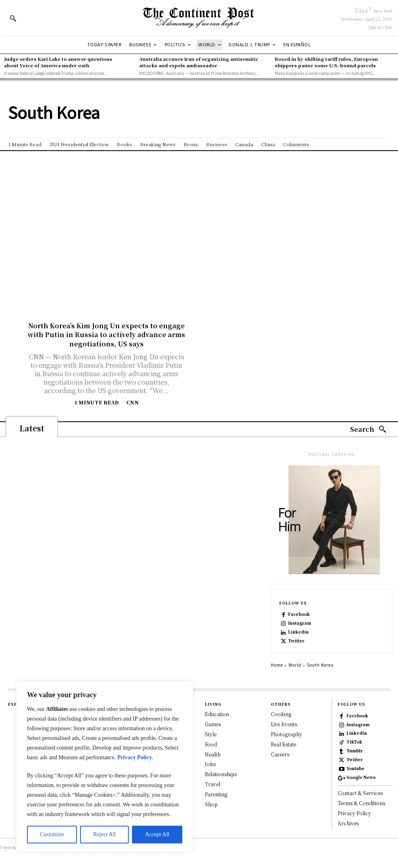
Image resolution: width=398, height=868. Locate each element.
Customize (52, 834)
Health (213, 754)
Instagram (300, 623)
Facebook (299, 614)
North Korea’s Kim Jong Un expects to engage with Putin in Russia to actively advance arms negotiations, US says (106, 335)
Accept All (157, 834)
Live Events (284, 724)
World (295, 665)
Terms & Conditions (361, 803)
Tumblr (355, 751)
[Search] (368, 430)
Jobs (210, 764)
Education (217, 714)
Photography (287, 734)
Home (277, 665)
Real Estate (284, 744)
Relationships (221, 774)
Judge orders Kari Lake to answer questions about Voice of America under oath (58, 62)
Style (211, 734)
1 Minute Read (97, 402)
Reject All (105, 834)
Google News (361, 777)
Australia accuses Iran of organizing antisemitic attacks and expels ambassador (199, 62)
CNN (133, 402)
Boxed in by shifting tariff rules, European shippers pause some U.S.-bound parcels (326, 62)
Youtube (356, 769)
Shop (211, 804)
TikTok (354, 742)
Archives (348, 823)
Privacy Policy (354, 813)
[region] (105, 767)
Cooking (281, 714)
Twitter (296, 641)
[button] (13, 18)
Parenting (216, 794)
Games (213, 724)
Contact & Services (360, 793)
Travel (212, 784)
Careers (280, 754)
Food (211, 744)
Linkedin (298, 632)
